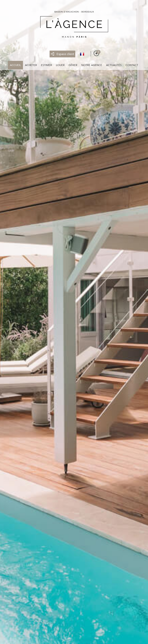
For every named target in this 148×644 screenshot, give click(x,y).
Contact (132, 65)
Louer (60, 65)
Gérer (73, 65)
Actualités (114, 65)
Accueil (15, 65)
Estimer (46, 65)
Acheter (31, 65)
